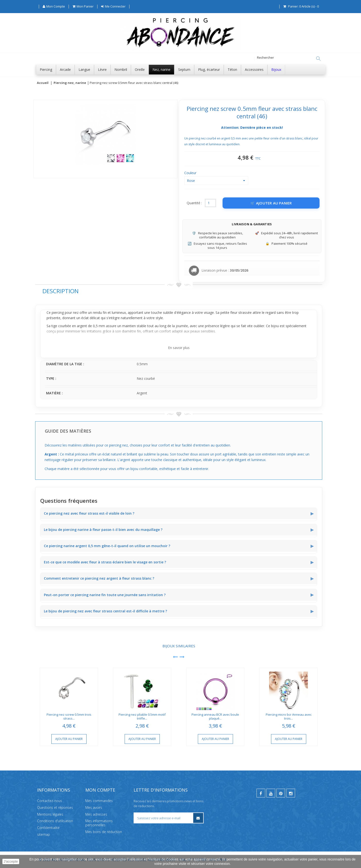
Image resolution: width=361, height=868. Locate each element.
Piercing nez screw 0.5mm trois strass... (69, 717)
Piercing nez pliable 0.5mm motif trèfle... (142, 717)
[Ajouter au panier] (271, 203)
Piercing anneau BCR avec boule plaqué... (215, 717)
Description (60, 291)
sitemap (44, 834)
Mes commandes (99, 801)
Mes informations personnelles (99, 823)
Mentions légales (50, 814)
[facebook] (261, 793)
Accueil (43, 83)
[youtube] (271, 793)
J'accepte (11, 861)
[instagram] (291, 793)
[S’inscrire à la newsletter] (198, 818)
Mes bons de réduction (104, 832)
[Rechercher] (318, 59)
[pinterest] (281, 793)
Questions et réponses (55, 807)
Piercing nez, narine (70, 83)
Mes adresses (96, 814)
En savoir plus (179, 348)
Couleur (191, 173)
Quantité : (194, 203)
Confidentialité (48, 828)
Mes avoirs (94, 807)
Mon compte (100, 790)
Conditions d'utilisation (55, 821)
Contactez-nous (50, 801)
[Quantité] (210, 203)
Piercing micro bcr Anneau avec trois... (289, 717)
